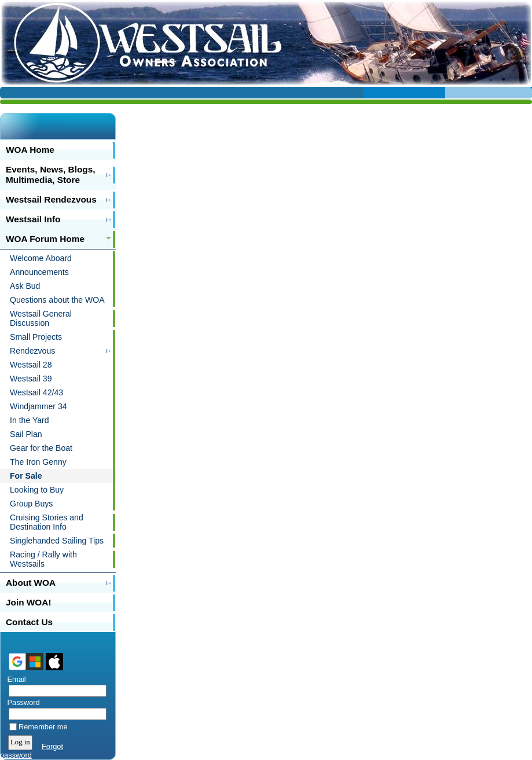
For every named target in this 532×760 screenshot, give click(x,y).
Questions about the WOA (57, 300)
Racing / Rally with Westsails (43, 559)
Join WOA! (29, 602)
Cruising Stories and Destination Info (47, 522)
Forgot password (32, 751)
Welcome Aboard (41, 258)
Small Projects (36, 337)
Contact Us (29, 622)
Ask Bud (25, 286)
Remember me (43, 727)
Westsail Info (33, 219)
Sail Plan (26, 434)
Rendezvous (32, 351)
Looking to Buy (37, 490)
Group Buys (31, 504)
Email (14, 679)
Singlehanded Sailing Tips (57, 541)
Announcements (39, 272)
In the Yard (30, 420)
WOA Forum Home (45, 239)
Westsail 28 (31, 365)
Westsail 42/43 (36, 392)
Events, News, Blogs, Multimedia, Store (51, 175)
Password (21, 702)
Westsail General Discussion (41, 318)
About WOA (31, 583)
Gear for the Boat (41, 448)
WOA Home (30, 150)
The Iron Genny (38, 462)
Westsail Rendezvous (51, 199)
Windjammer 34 (38, 406)
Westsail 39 (31, 379)
